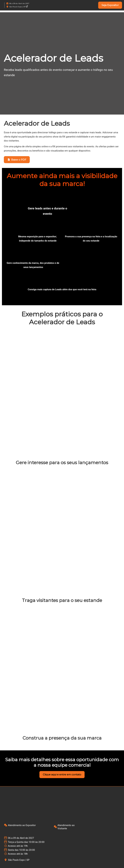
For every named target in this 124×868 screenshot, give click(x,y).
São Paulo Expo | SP (19, 7)
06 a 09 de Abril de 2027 (19, 3)
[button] (110, 5)
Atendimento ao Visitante (66, 827)
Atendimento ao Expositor (22, 825)
